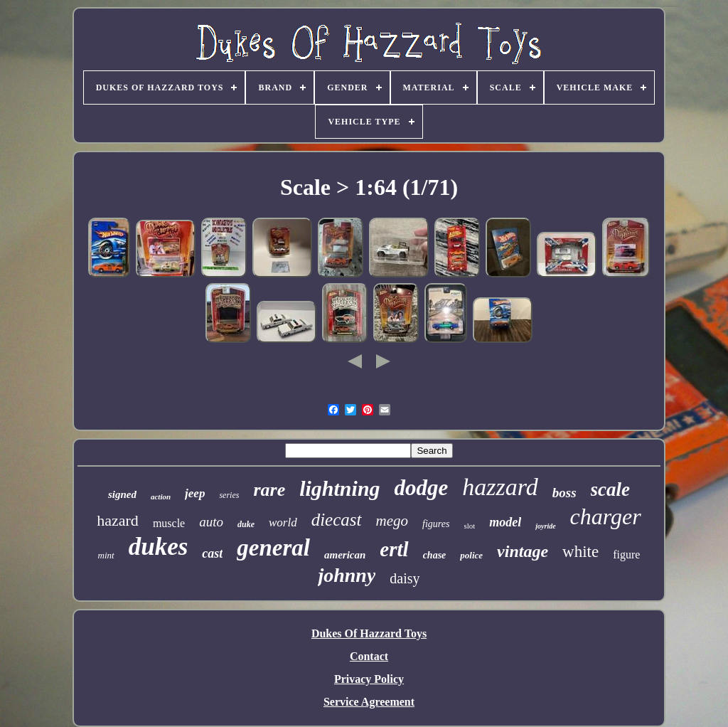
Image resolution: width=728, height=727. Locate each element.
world (283, 522)
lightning (339, 488)
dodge (422, 488)
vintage (523, 551)
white (580, 552)
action (161, 497)
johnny (347, 575)
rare (269, 490)
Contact (369, 656)
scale (610, 489)
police (471, 555)
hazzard (500, 487)
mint (106, 555)
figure (626, 554)
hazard (118, 520)
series (229, 495)
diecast (337, 520)
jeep (195, 493)
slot (469, 526)
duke (246, 524)
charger (606, 516)
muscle (169, 523)
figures (436, 524)
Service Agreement (369, 702)
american (345, 555)
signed (122, 494)
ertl (394, 549)
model (505, 522)
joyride (545, 526)
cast (212, 553)
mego (392, 521)
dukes (159, 547)
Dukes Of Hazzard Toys (369, 633)
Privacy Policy (369, 679)
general (273, 548)
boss (564, 493)
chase (435, 555)
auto (211, 522)
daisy (405, 578)
